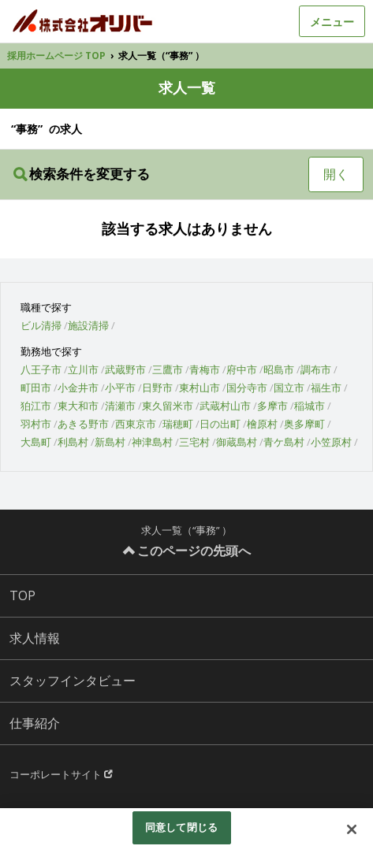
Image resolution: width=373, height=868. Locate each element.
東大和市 (78, 406)
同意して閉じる (181, 827)
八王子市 (41, 369)
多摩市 (272, 406)
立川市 (83, 369)
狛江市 (36, 406)
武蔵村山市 (225, 406)
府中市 (242, 369)
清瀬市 (120, 406)
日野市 (157, 388)
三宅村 (194, 442)
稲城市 (310, 406)
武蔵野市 (125, 369)
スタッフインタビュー (73, 681)
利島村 (73, 442)
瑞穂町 (178, 424)
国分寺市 (247, 388)
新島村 (110, 442)
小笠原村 (331, 442)
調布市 (316, 369)
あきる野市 (83, 424)
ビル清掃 (41, 325)
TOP (22, 595)
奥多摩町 (304, 424)
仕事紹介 (35, 723)
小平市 (120, 388)
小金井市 (78, 388)
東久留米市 (168, 406)
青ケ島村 (284, 442)
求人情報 (35, 638)
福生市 (326, 388)
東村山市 (200, 388)
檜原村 (262, 424)
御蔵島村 (237, 442)
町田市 (36, 388)
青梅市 (205, 369)
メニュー (332, 22)
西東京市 (136, 424)
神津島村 (152, 442)
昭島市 (279, 369)
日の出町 (220, 424)
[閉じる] (352, 829)
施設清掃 (88, 325)
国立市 (289, 388)
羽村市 (36, 424)
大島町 (36, 442)
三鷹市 (168, 369)
